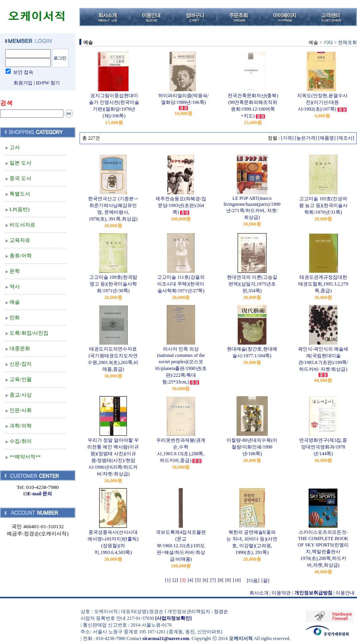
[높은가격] (306, 138)
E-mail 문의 (38, 494)
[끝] (265, 581)
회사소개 (259, 593)
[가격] (287, 138)
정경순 (221, 611)
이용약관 (281, 593)
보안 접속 (23, 72)
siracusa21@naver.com (166, 638)
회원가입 (23, 83)
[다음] (253, 581)
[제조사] (345, 138)
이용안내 (345, 593)
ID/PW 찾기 (48, 83)
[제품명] (327, 138)
